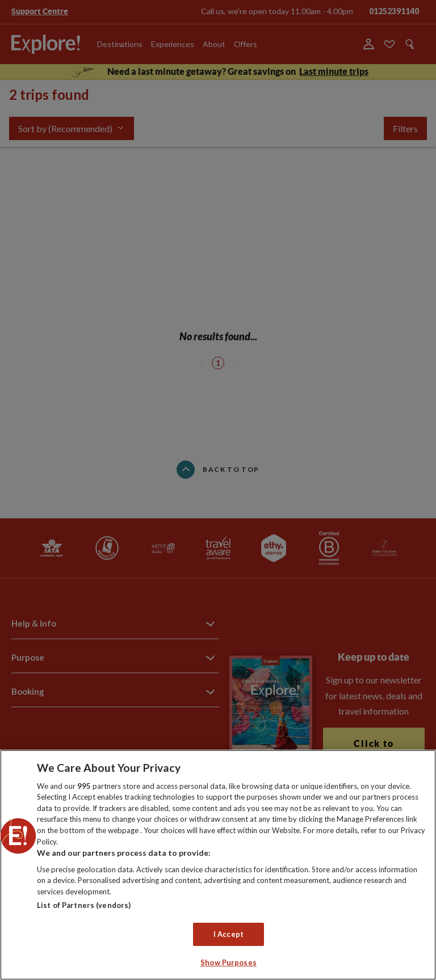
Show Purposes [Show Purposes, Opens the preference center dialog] (229, 962)
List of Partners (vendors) (84, 905)
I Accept (229, 934)
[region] (218, 865)
